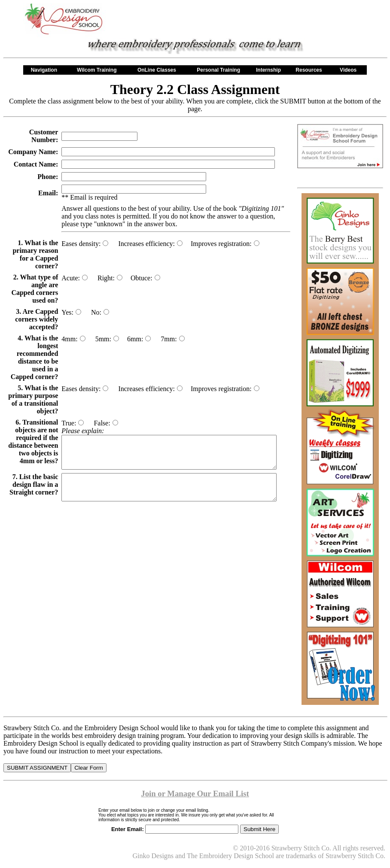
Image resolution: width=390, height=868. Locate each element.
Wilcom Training (99, 70)
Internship (268, 70)
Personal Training (218, 70)
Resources (310, 70)
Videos (350, 70)
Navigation (46, 70)
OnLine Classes (158, 70)
